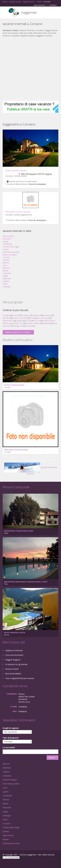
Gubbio (36, 315)
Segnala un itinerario (14, 650)
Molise (6, 271)
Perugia (6, 315)
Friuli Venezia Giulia (11, 252)
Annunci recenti (12, 669)
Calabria (6, 281)
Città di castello (20, 318)
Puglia (5, 276)
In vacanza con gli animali (16, 664)
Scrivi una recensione (14, 655)
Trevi (21, 323)
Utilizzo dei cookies (27, 697)
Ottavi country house (16, 170)
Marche (6, 263)
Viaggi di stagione (13, 660)
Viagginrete (29, 12)
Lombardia (7, 244)
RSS (22, 863)
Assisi (16, 315)
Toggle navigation (5, 13)
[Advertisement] (29, 69)
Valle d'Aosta (8, 236)
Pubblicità (23, 711)
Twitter (16, 863)
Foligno (26, 315)
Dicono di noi (24, 702)
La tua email (9, 747)
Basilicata (7, 279)
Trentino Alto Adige (11, 247)
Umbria (6, 260)
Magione (18, 326)
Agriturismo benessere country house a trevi (26, 582)
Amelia (46, 323)
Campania (7, 273)
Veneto (6, 249)
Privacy (21, 694)
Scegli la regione (11, 728)
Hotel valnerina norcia (15, 632)
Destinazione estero (11, 843)
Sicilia (5, 284)
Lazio (5, 265)
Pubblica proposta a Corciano (17, 332)
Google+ (9, 863)
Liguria (6, 241)
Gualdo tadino (33, 323)
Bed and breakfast (13, 674)
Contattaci (53, 5)
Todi (28, 321)
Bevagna (10, 323)
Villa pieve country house (18, 212)
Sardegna (7, 287)
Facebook (3, 863)
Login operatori (39, 5)
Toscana (6, 257)
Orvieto (47, 315)
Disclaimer (23, 699)
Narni (29, 326)
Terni (37, 321)
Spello (20, 321)
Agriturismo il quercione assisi (19, 531)
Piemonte (7, 239)
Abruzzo (6, 268)
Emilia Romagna (10, 255)
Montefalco (8, 321)
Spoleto (6, 318)
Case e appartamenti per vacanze (20, 678)
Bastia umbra (49, 321)
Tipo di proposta (11, 738)
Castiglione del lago (40, 318)
